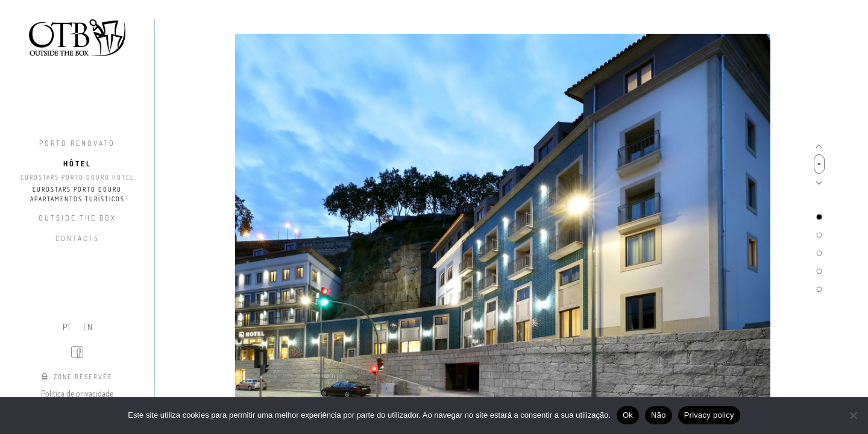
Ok (628, 415)
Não (659, 415)
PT (67, 327)
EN (88, 327)
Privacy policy (709, 415)
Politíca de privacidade (77, 393)
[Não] (853, 415)
